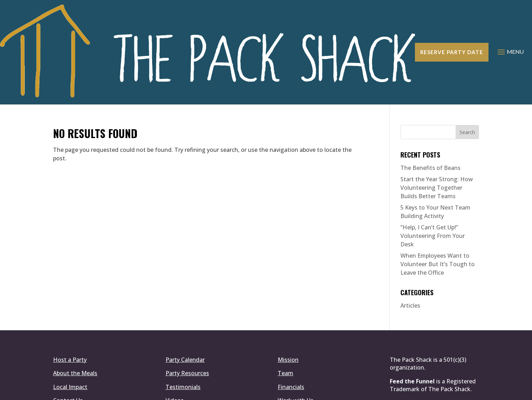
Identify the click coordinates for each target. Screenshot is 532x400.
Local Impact (70, 326)
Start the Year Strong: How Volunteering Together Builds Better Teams (437, 127)
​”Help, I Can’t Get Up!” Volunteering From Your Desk (433, 175)
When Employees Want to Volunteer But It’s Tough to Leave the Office (438, 204)
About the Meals (75, 313)
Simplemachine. (254, 390)
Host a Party (70, 299)
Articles (410, 245)
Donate (63, 353)
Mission (288, 299)
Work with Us (296, 340)
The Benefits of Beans (430, 107)
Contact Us (68, 340)
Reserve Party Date (451, 22)
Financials (291, 326)
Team (285, 313)
